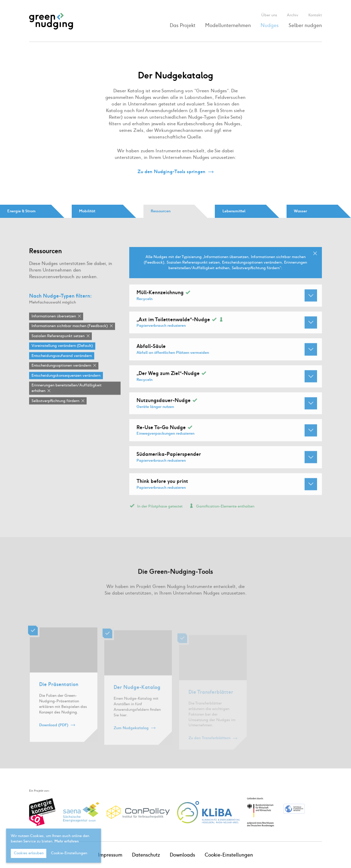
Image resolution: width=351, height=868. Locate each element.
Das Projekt (183, 25)
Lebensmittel (234, 211)
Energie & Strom (21, 211)
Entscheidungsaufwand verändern (62, 356)
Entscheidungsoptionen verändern (61, 366)
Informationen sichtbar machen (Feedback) (70, 326)
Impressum (110, 855)
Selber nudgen (305, 25)
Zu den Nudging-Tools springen (172, 172)
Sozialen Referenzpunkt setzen (58, 336)
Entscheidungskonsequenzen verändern (66, 376)
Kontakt (315, 15)
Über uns (269, 15)
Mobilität (87, 211)
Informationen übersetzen (54, 317)
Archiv (293, 15)
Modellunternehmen (228, 25)
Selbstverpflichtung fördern (55, 401)
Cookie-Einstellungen (229, 855)
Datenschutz (146, 855)
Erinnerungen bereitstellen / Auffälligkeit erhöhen (67, 388)
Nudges (270, 25)
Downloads (182, 855)
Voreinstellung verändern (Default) (62, 346)
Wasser (300, 211)
